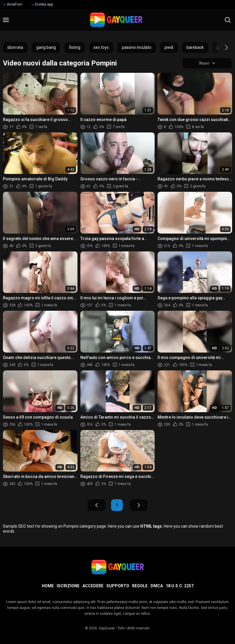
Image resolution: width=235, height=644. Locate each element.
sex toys (101, 47)
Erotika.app (42, 4)
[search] (228, 20)
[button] (221, 47)
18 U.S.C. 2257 (180, 586)
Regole (140, 586)
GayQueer (107, 628)
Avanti (139, 505)
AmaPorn (13, 4)
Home (48, 586)
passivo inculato (137, 47)
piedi (169, 47)
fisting (75, 47)
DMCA (157, 586)
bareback (195, 47)
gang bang (46, 47)
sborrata (15, 47)
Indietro (96, 505)
